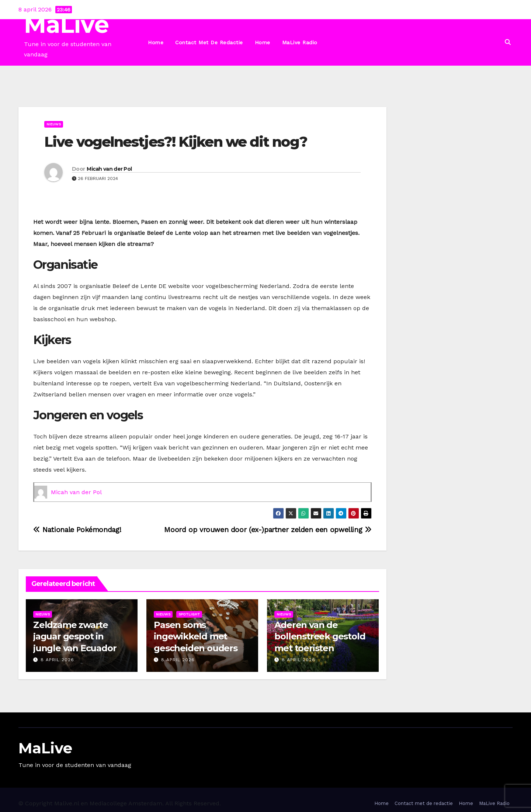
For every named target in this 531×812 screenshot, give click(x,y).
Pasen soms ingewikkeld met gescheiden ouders (197, 636)
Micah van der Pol (109, 169)
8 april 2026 (57, 660)
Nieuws (54, 124)
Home (156, 42)
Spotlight (189, 614)
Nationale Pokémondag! (77, 530)
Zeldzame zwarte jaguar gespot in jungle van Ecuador (75, 636)
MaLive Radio (300, 42)
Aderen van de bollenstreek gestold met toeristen (320, 636)
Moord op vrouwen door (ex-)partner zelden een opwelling (268, 530)
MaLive (67, 25)
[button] (508, 42)
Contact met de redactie (209, 42)
